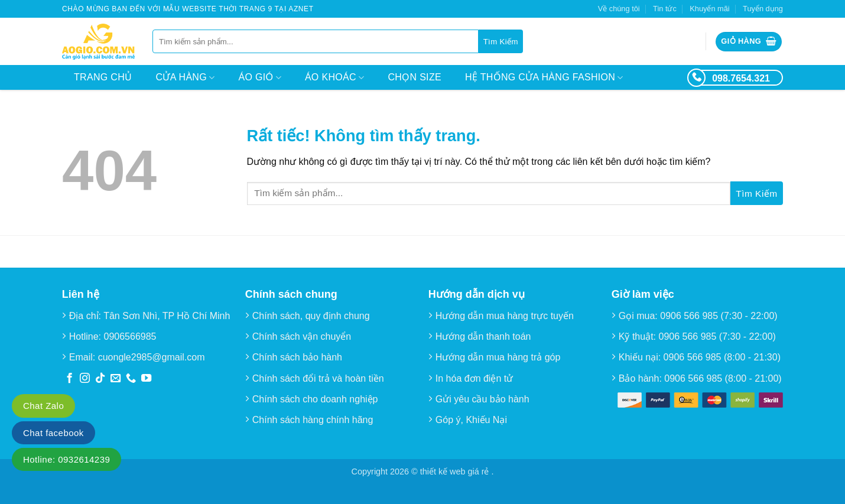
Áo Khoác (335, 78)
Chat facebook (53, 433)
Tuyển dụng (763, 9)
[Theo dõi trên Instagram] (85, 379)
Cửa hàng (185, 78)
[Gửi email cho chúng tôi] (116, 379)
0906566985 (130, 336)
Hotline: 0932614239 (66, 459)
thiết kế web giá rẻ (456, 472)
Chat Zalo (43, 406)
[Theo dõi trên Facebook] (69, 379)
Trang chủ (103, 77)
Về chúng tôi (619, 9)
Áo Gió (260, 78)
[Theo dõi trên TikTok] (100, 379)
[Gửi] (501, 41)
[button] (749, 42)
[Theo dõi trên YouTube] (146, 379)
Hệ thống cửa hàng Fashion (544, 78)
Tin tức (665, 9)
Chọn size (415, 77)
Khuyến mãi (709, 9)
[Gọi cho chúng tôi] (131, 379)
